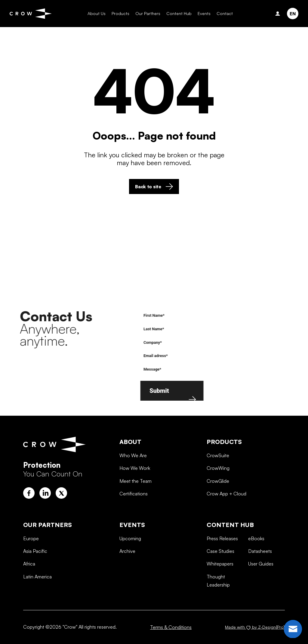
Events (199, 13)
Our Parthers (143, 13)
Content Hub (174, 13)
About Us (92, 13)
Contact (220, 13)
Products (116, 13)
